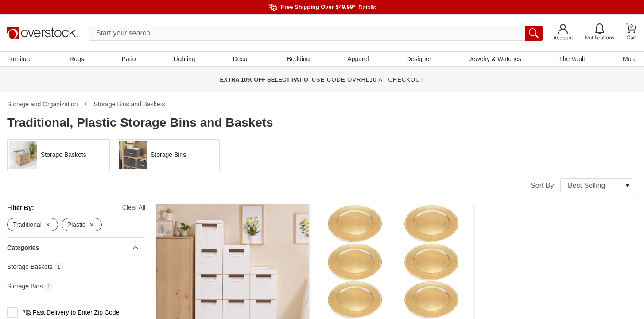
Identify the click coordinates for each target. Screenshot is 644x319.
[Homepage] (43, 33)
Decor (241, 59)
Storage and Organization (43, 104)
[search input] (316, 33)
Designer (419, 59)
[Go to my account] (563, 33)
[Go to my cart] (632, 33)
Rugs (77, 59)
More (630, 59)
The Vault (572, 59)
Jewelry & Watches (495, 59)
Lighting (184, 59)
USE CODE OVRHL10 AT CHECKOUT (368, 80)
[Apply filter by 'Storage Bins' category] (168, 155)
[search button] (534, 33)
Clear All (134, 207)
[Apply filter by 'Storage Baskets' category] (58, 155)
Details (367, 7)
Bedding (298, 59)
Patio (129, 59)
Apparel (358, 59)
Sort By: (582, 186)
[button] (58, 155)
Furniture (19, 59)
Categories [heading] (73, 248)
